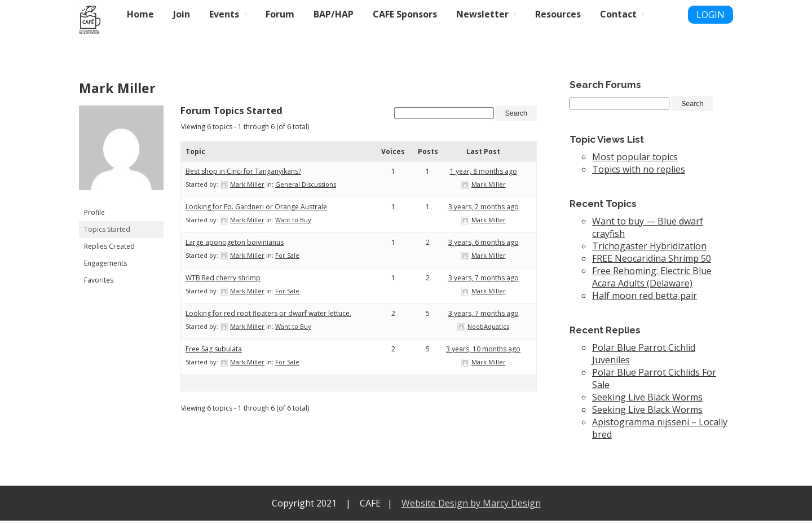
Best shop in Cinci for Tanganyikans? (243, 174)
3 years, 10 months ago (483, 352)
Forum (280, 14)
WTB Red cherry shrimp (223, 281)
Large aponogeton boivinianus (235, 245)
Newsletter (482, 14)
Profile (94, 212)
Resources (558, 14)
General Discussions (306, 187)
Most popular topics (635, 160)
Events (224, 14)
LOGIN (710, 15)
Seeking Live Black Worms (647, 400)
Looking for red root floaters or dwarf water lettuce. (268, 316)
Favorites (99, 280)
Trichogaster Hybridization (649, 249)
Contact (618, 14)
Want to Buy (293, 223)
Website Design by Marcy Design (471, 507)
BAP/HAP (334, 14)
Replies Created (109, 246)
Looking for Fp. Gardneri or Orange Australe (256, 210)
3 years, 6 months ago (484, 245)
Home (140, 14)
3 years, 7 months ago (484, 281)
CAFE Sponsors (405, 14)
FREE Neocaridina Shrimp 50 (652, 262)
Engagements (105, 263)
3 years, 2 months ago (484, 210)
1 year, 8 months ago (484, 174)
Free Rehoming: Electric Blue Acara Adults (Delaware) (652, 280)
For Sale (287, 258)
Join (182, 14)
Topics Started (107, 229)
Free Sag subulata (214, 352)
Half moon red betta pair (645, 299)
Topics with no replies (639, 173)
